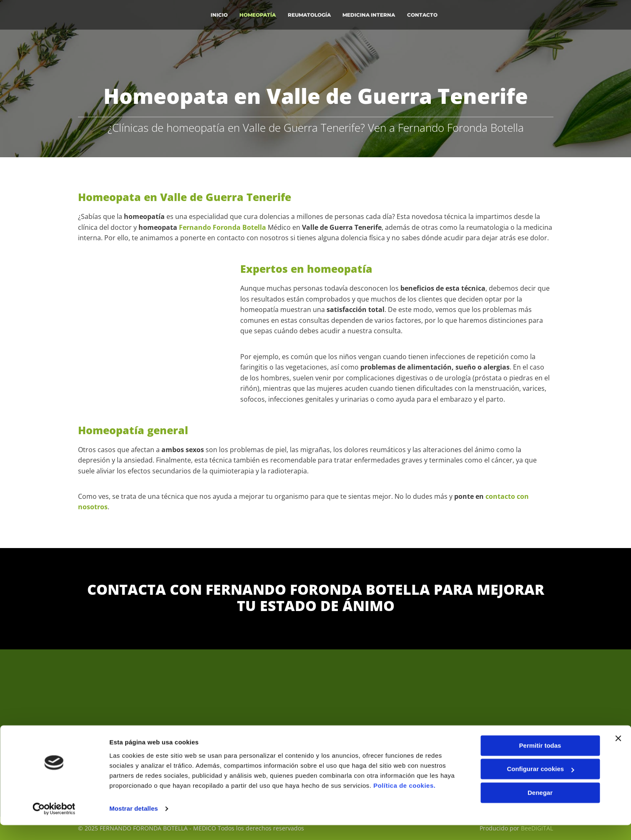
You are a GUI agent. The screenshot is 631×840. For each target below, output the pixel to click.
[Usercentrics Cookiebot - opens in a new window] (54, 824)
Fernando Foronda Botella (222, 227)
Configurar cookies (540, 784)
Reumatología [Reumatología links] (310, 14)
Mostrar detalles (134, 824)
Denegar (540, 808)
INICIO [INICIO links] (219, 14)
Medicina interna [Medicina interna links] (370, 14)
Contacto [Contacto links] (424, 14)
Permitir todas (540, 761)
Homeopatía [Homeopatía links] (258, 14)
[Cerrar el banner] (618, 753)
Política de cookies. (404, 801)
